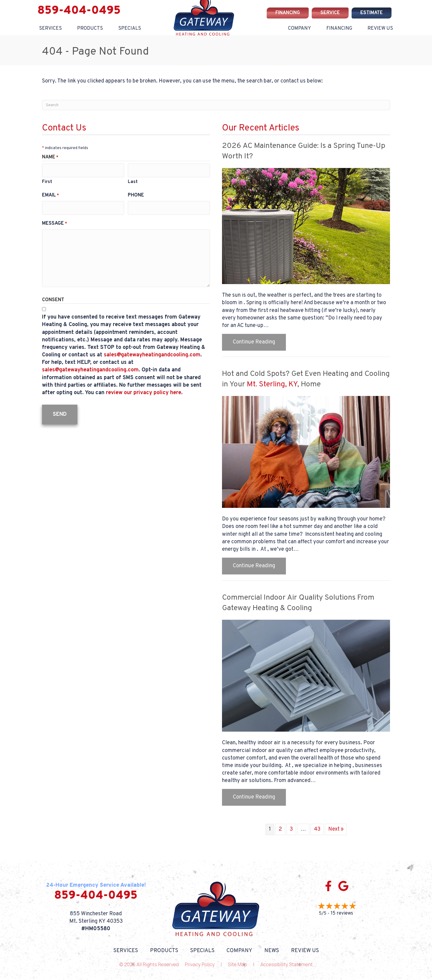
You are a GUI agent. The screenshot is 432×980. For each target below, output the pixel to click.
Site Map (238, 964)
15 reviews (342, 913)
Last (133, 180)
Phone (136, 193)
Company (300, 28)
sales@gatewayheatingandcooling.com (152, 351)
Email (50, 193)
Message (54, 220)
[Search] (216, 105)
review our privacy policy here (144, 389)
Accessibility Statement (287, 964)
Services (50, 28)
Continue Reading (259, 342)
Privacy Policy (200, 964)
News (272, 951)
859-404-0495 (79, 11)
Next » (336, 829)
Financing (339, 28)
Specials (130, 28)
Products (90, 28)
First (47, 180)
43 (317, 829)
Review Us (380, 28)
